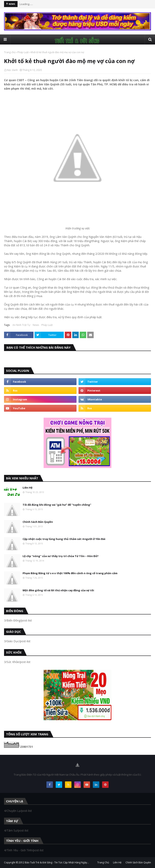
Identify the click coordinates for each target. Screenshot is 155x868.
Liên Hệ (28, 488)
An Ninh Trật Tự (21, 325)
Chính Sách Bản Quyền (38, 522)
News (36, 325)
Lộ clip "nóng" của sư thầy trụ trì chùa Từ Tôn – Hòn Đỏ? (61, 556)
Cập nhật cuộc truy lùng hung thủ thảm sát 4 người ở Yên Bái (64, 539)
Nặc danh (12, 70)
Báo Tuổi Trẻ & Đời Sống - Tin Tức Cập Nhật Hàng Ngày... (57, 862)
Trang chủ (10, 52)
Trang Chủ (103, 862)
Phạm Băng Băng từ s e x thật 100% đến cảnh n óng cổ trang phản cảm (70, 573)
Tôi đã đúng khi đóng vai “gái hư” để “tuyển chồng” (57, 505)
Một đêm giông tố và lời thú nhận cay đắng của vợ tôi (58, 590)
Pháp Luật (23, 52)
